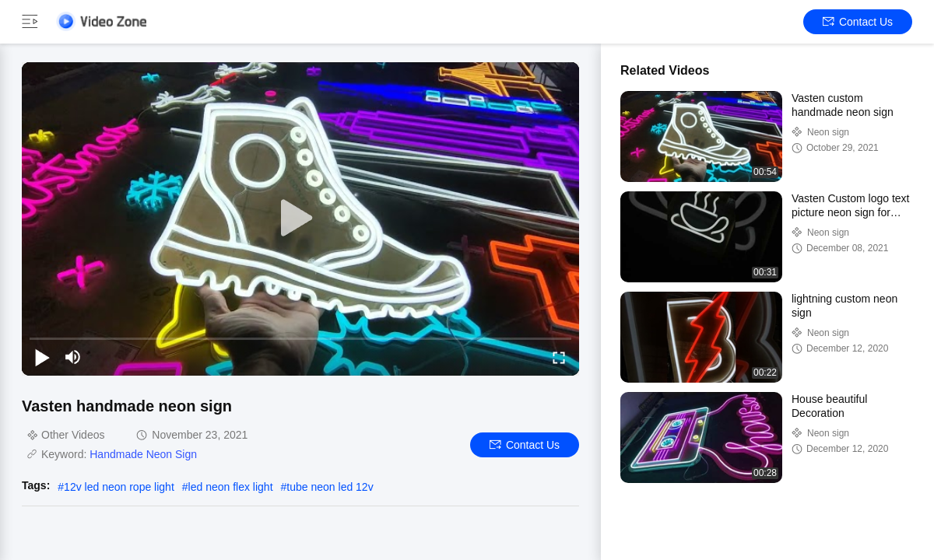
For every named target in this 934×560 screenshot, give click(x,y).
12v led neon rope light (119, 487)
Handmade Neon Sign (143, 454)
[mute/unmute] (73, 357)
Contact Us (858, 22)
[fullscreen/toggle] (559, 357)
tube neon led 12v (330, 487)
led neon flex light (231, 487)
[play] (300, 219)
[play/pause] (42, 357)
